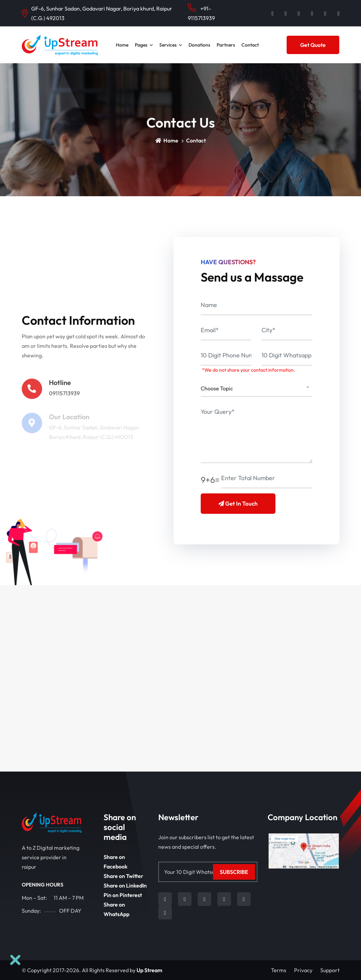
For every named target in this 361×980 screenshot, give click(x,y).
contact (250, 45)
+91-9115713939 (201, 12)
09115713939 (64, 396)
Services (168, 45)
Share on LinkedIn (125, 885)
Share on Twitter (123, 876)
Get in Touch (238, 503)
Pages (141, 45)
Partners (226, 45)
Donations (199, 45)
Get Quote (313, 45)
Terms (279, 970)
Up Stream (149, 970)
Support (330, 970)
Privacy (303, 970)
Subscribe (234, 872)
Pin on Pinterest (123, 895)
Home (122, 45)
